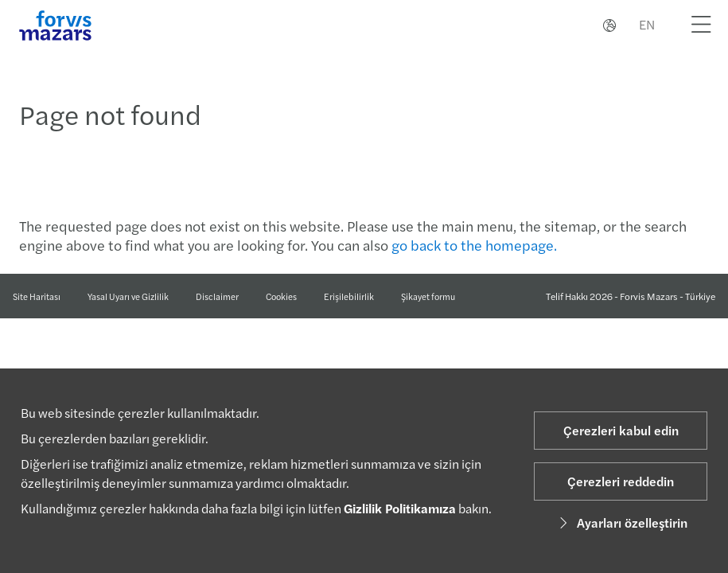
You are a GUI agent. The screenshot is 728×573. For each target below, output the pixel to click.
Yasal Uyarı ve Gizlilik (128, 296)
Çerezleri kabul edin (621, 430)
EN (647, 24)
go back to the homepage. (474, 245)
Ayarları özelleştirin (621, 522)
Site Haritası (37, 296)
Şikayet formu (428, 297)
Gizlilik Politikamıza (400, 508)
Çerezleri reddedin (621, 481)
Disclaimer (217, 296)
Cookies (281, 296)
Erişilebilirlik (349, 296)
